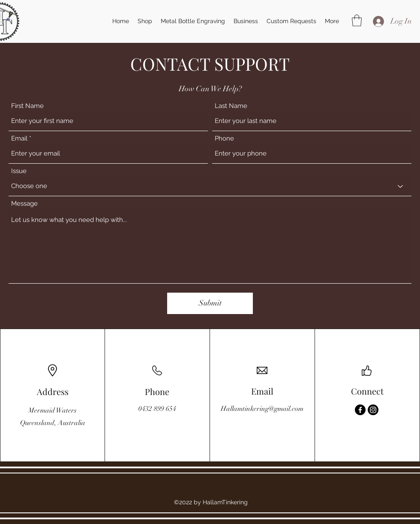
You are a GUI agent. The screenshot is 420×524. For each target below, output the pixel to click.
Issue (19, 171)
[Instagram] (373, 410)
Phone (224, 139)
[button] (357, 20)
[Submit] (210, 303)
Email (19, 139)
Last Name (231, 106)
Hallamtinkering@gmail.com (262, 409)
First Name (27, 106)
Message (24, 204)
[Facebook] (360, 410)
